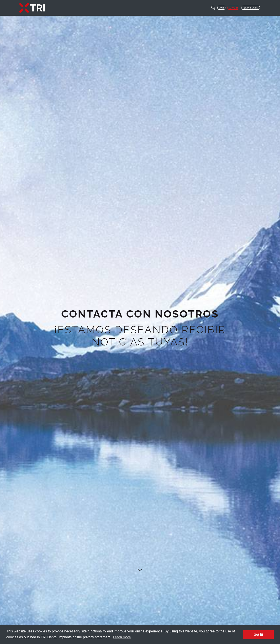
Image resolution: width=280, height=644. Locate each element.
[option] (140, 330)
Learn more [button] (122, 637)
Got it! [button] (258, 635)
